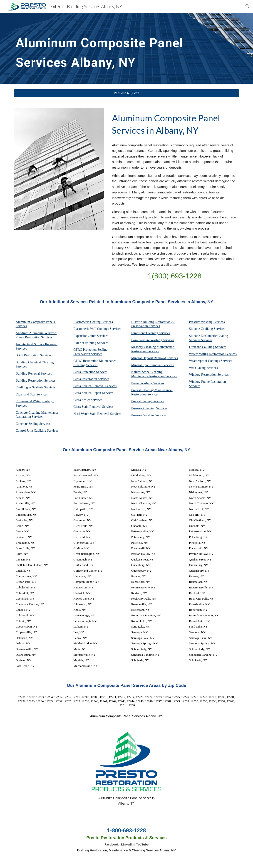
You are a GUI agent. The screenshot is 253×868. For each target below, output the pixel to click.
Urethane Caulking (202, 347)
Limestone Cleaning (145, 333)
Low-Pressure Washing (147, 340)
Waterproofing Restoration (207, 354)
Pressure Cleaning (144, 408)
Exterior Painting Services (91, 343)
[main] (117, 48)
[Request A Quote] (127, 93)
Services (164, 333)
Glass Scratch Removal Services (95, 386)
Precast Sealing (142, 401)
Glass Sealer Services (88, 400)
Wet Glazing (198, 368)
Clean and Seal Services (32, 394)
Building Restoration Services (36, 380)
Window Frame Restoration (208, 382)
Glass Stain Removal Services (93, 407)
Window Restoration (203, 375)
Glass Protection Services (90, 372)
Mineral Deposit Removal (149, 358)
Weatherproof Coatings (205, 361)
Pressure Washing (201, 322)
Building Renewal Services (34, 373)
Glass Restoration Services (91, 379)
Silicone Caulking (201, 329)
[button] (248, 6)
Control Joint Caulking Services (37, 430)
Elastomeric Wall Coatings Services (97, 329)
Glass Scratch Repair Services (93, 393)
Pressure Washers (143, 415)
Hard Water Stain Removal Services (97, 414)
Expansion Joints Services (91, 336)
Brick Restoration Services (33, 355)
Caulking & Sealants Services (36, 387)
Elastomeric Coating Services (93, 322)
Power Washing (142, 383)
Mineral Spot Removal (147, 365)
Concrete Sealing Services (33, 424)
